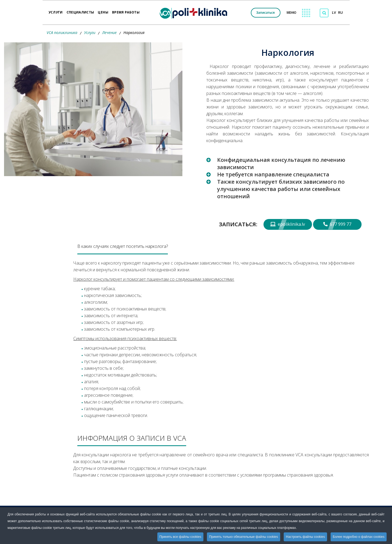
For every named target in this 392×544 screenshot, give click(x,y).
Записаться (265, 13)
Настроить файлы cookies (305, 537)
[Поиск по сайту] (324, 13)
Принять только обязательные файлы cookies (243, 537)
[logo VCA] (195, 12)
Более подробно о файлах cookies (359, 537)
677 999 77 (337, 224)
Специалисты (80, 11)
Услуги (56, 11)
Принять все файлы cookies (180, 537)
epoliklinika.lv (288, 224)
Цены (103, 11)
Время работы (126, 11)
